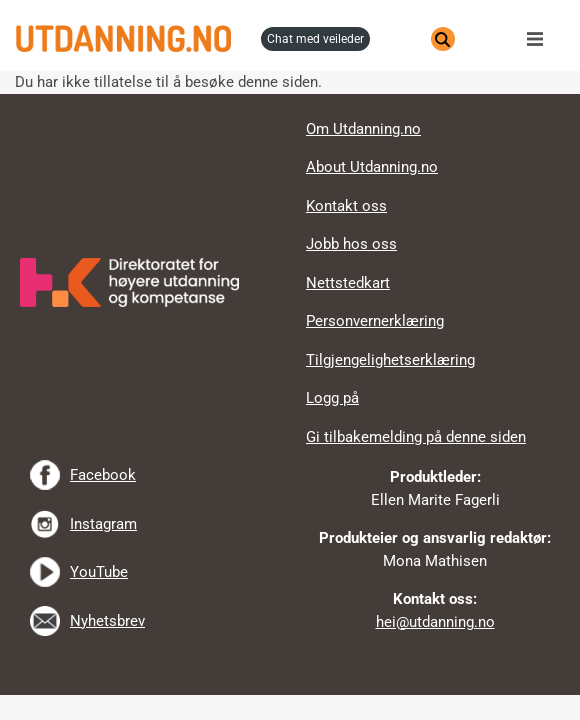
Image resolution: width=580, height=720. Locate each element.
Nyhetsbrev (107, 621)
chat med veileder (315, 39)
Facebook (103, 475)
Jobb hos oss (351, 244)
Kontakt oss (346, 206)
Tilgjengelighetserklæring (390, 360)
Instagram (103, 524)
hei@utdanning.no (435, 622)
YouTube (99, 572)
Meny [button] (540, 39)
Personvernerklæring (375, 321)
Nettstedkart (348, 283)
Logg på (332, 398)
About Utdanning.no (372, 167)
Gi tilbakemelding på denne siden (416, 437)
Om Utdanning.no (363, 129)
